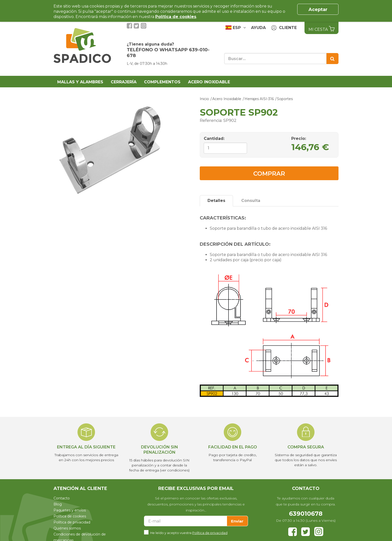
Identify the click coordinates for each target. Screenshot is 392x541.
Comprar (269, 174)
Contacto (62, 498)
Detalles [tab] (216, 201)
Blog (58, 504)
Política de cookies (70, 516)
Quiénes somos (67, 528)
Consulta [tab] (251, 201)
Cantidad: (214, 139)
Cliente (284, 28)
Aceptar (318, 10)
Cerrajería (124, 82)
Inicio (204, 99)
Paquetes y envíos (70, 510)
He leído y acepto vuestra (189, 532)
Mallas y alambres (80, 82)
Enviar (237, 521)
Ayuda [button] (258, 28)
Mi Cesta (321, 29)
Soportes (285, 99)
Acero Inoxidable (209, 82)
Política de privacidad (72, 522)
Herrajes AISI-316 (259, 99)
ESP (236, 28)
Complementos (162, 82)
